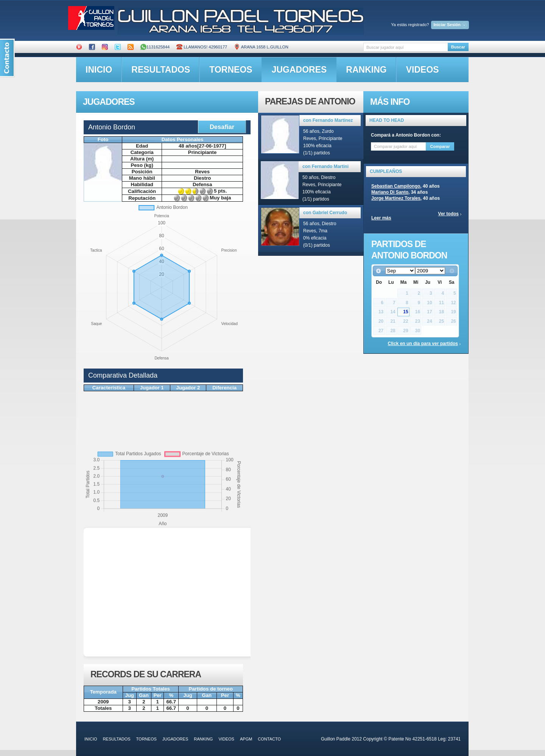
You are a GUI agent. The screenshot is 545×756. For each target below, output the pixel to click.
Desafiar (222, 127)
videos (423, 70)
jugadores (299, 70)
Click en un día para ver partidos (423, 344)
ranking (366, 70)
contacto (269, 739)
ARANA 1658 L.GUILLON (261, 47)
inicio (99, 70)
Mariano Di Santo (390, 192)
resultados (161, 70)
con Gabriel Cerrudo (325, 213)
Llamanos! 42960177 (202, 47)
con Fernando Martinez (328, 120)
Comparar (440, 146)
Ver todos (448, 214)
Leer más (381, 218)
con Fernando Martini (325, 166)
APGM (246, 739)
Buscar (458, 47)
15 (406, 312)
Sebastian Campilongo (396, 186)
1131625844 (155, 47)
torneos (231, 70)
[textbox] (406, 47)
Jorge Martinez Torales (396, 198)
